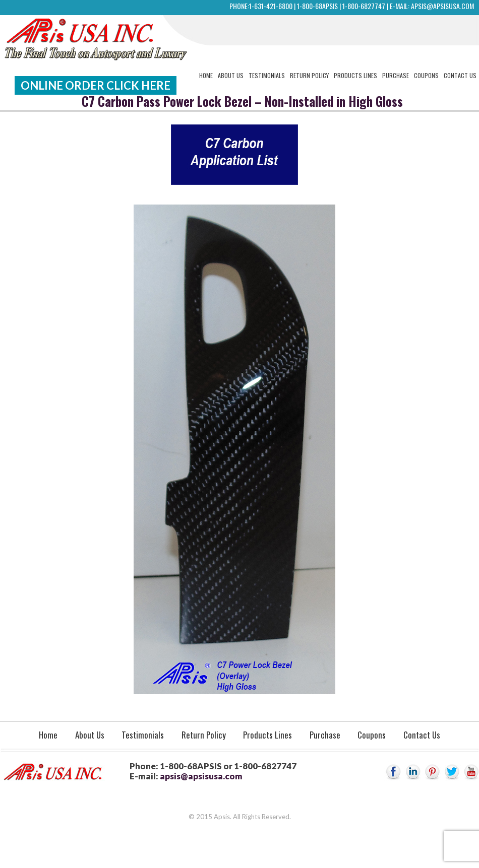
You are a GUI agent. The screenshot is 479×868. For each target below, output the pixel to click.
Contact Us (460, 75)
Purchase (396, 75)
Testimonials (267, 75)
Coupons (426, 75)
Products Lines (355, 75)
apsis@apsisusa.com (442, 6)
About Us (231, 75)
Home (206, 75)
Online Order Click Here (96, 85)
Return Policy (309, 75)
